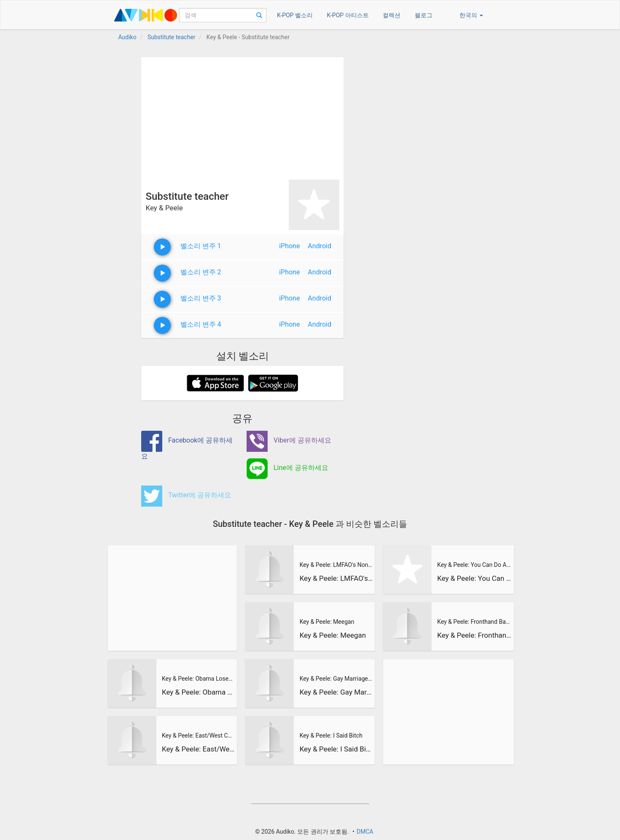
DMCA (365, 832)
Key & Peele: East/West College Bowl (199, 735)
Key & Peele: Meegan (327, 622)
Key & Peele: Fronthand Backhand (474, 622)
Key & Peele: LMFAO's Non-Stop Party (336, 565)
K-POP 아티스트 (348, 15)
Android (319, 246)
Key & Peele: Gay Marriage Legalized (336, 679)
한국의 (471, 15)
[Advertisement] (242, 116)
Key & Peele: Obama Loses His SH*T (199, 679)
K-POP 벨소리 (295, 15)
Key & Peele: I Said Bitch (331, 735)
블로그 (424, 15)
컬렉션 (392, 15)
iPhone (289, 246)
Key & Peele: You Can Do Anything (474, 565)
